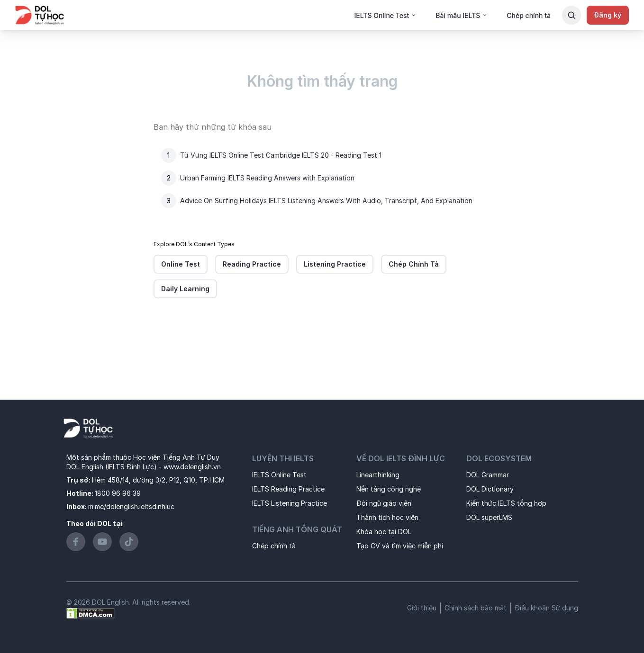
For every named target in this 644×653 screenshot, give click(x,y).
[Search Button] (571, 15)
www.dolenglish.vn (192, 467)
